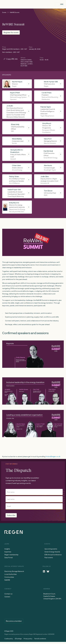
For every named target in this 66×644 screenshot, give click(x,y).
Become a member (14, 621)
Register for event (11, 32)
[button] (62, 4)
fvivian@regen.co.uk (53, 456)
